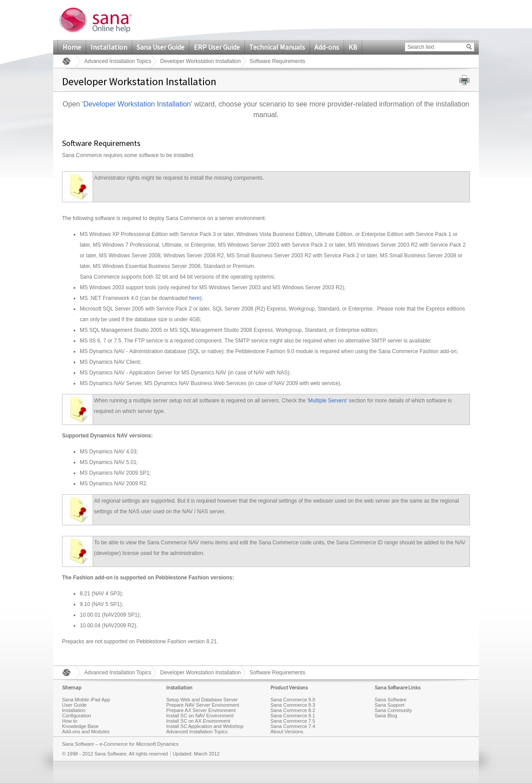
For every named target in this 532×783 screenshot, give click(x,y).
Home (72, 47)
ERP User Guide (217, 47)
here (195, 298)
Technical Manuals (277, 47)
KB (353, 47)
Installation (109, 47)
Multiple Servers (327, 401)
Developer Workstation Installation (200, 61)
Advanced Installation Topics (118, 61)
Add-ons (327, 47)
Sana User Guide (160, 47)
